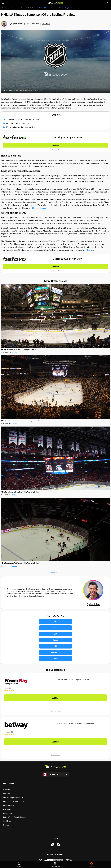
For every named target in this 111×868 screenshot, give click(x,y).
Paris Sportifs (8, 783)
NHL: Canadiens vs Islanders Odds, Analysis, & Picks (20, 492)
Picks (23, 8)
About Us (7, 789)
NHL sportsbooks (38, 208)
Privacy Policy (8, 805)
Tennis (55, 658)
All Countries (8, 829)
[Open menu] (3, 3)
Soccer (56, 640)
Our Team (7, 794)
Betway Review (55, 755)
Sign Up (6, 825)
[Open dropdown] (56, 774)
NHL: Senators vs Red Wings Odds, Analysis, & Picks (20, 563)
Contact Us (7, 813)
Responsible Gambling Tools (14, 801)
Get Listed (7, 821)
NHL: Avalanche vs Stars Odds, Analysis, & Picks (19, 350)
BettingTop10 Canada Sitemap (15, 817)
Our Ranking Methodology (13, 797)
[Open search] (108, 3)
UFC (56, 634)
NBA (56, 628)
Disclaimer (7, 809)
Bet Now (55, 145)
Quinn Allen (17, 24)
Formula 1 (55, 652)
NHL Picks (32, 8)
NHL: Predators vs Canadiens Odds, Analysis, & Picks (20, 421)
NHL (56, 621)
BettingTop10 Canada (10, 8)
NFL (56, 646)
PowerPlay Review (55, 711)
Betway (90, 250)
